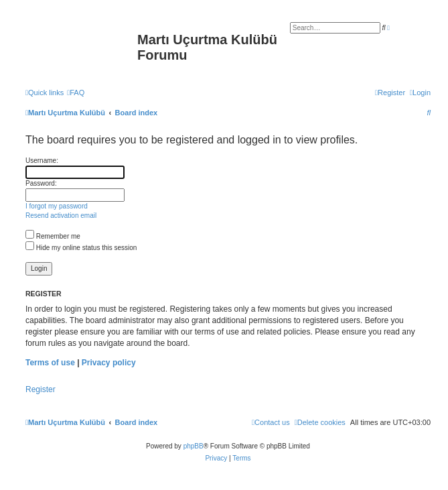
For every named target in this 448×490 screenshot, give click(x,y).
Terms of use (50, 363)
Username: (42, 161)
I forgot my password (57, 206)
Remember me (53, 236)
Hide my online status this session (81, 248)
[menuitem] (76, 93)
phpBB (194, 446)
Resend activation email (61, 216)
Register (41, 389)
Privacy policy (109, 363)
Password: (41, 183)
